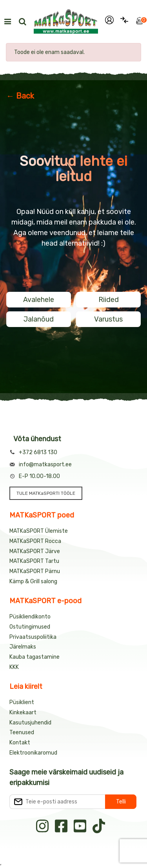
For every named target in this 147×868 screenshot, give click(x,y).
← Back (20, 96)
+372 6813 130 (38, 452)
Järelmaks (23, 647)
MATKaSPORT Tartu (34, 561)
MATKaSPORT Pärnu (35, 571)
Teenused (22, 732)
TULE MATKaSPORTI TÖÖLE (46, 493)
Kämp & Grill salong (33, 581)
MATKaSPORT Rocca (35, 541)
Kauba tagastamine (34, 657)
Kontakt (20, 743)
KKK (14, 667)
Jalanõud (39, 319)
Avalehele (39, 300)
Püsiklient (22, 702)
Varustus (108, 319)
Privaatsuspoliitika (33, 637)
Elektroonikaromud (33, 753)
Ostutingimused (30, 627)
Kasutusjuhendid (30, 723)
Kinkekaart (23, 713)
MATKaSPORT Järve (35, 551)
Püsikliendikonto (30, 617)
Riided (109, 300)
